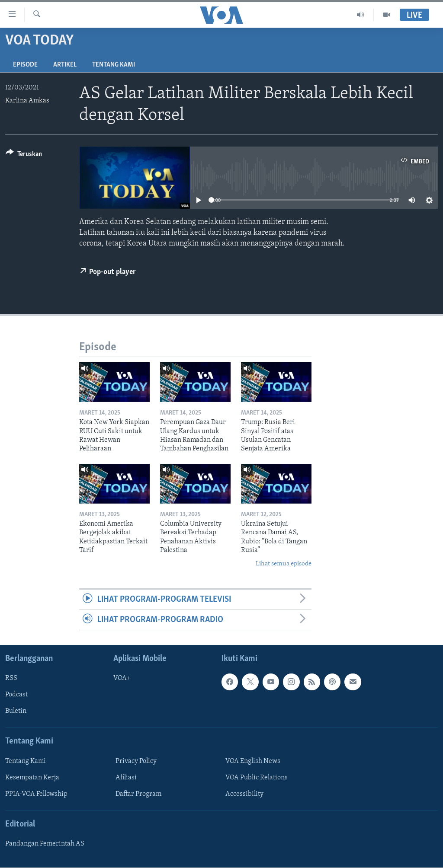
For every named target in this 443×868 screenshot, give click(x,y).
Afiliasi (126, 778)
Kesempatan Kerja (32, 778)
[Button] (24, 155)
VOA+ (122, 679)
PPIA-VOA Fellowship (36, 794)
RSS (11, 679)
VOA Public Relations (257, 778)
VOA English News (253, 761)
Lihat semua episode (284, 564)
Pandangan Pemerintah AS (45, 844)
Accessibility (244, 794)
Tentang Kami (114, 65)
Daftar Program (138, 794)
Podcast (16, 695)
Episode (25, 65)
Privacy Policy (136, 761)
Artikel (65, 65)
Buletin (16, 712)
